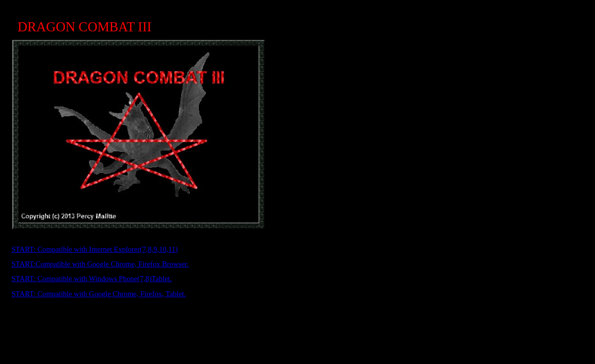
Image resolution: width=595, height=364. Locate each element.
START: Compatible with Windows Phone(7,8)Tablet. (92, 279)
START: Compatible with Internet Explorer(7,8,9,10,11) (95, 249)
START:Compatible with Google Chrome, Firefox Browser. (100, 264)
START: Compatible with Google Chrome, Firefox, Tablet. (99, 294)
